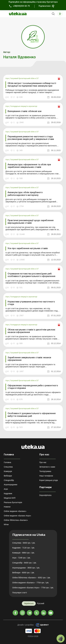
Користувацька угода (49, 480)
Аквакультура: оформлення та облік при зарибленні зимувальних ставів (29, 166)
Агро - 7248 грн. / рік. (22, 558)
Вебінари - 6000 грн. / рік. (23, 573)
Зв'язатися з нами (47, 467)
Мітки (6, 524)
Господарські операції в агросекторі (24, 106)
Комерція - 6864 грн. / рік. (23, 553)
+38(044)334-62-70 (21, 6)
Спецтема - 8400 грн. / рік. (24, 543)
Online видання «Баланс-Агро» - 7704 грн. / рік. (33, 588)
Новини (7, 507)
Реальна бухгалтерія (13, 502)
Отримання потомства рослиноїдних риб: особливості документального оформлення (31, 275)
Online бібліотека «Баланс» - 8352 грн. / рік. (32, 578)
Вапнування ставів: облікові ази (25, 111)
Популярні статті (20, 593)
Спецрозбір (9, 480)
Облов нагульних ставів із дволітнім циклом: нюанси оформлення (32, 331)
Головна (7, 462)
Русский (41, 603)
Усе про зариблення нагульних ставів (28, 249)
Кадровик (8, 493)
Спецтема (8, 467)
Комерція (8, 471)
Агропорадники (11, 485)
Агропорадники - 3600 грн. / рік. (26, 568)
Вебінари (8, 476)
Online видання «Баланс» (15, 511)
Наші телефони (46, 476)
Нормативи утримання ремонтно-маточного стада (31, 303)
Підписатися (45, 6)
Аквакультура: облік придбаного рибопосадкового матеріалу (25, 194)
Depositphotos (45, 495)
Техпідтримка (45, 471)
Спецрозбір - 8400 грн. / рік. (25, 563)
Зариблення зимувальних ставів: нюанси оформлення (29, 359)
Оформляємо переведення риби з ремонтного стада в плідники (33, 387)
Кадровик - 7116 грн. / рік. (24, 548)
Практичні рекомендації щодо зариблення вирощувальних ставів (31, 222)
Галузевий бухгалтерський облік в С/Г (25, 78)
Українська (29, 603)
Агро (7, 78)
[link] (33, 88)
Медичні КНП (10, 498)
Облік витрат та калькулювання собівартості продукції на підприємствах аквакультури (32, 85)
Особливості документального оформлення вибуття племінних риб (32, 415)
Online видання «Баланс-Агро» (17, 516)
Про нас (43, 462)
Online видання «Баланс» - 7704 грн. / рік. (31, 583)
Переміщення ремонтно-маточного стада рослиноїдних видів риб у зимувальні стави (31, 138)
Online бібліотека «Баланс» (16, 520)
